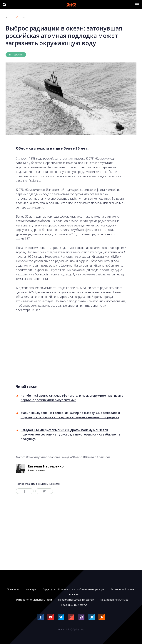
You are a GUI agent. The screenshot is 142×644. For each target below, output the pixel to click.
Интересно (16, 55)
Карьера (31, 589)
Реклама (74, 594)
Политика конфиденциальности (33, 600)
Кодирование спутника (114, 600)
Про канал (13, 589)
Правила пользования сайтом (76, 600)
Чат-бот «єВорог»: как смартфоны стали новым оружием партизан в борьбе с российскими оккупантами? (72, 398)
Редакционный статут (74, 605)
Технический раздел (123, 589)
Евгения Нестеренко (46, 466)
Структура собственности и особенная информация (73, 589)
